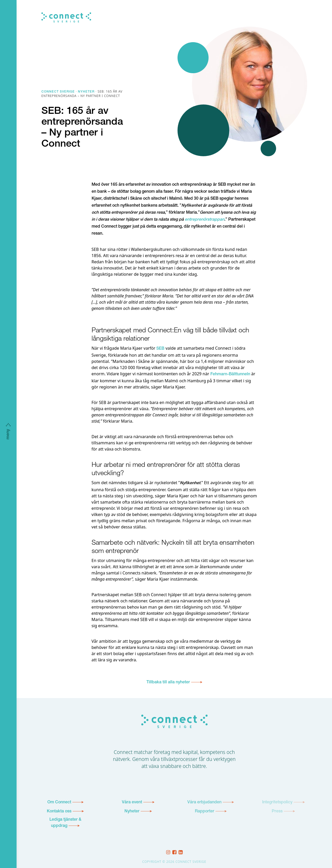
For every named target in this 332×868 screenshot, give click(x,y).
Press (277, 812)
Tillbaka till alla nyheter (168, 683)
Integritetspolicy (277, 803)
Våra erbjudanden (204, 803)
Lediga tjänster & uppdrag (65, 823)
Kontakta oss (59, 812)
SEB (160, 349)
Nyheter (132, 812)
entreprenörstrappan (205, 220)
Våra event (132, 803)
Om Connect (59, 803)
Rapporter (205, 812)
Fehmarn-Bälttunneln (230, 375)
